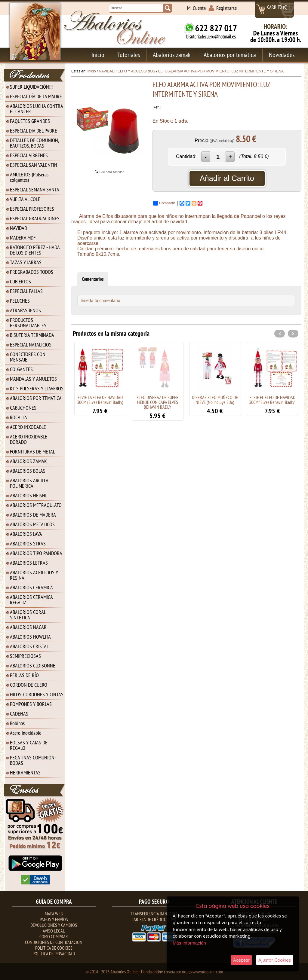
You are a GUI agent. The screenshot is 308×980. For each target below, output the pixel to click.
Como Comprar (54, 936)
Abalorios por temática (230, 55)
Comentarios (93, 279)
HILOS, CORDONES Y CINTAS (37, 694)
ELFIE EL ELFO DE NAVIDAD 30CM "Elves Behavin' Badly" (272, 400)
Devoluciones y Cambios (54, 925)
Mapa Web (54, 914)
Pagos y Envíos (54, 919)
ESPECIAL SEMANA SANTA (35, 189)
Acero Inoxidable (26, 733)
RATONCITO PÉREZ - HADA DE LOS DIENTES (35, 250)
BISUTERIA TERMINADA (32, 335)
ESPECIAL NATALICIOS (31, 345)
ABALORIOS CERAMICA (31, 587)
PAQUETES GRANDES (30, 121)
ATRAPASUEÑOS (25, 310)
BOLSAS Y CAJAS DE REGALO (29, 745)
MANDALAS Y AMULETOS (33, 379)
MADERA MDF (23, 238)
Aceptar (241, 960)
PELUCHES (20, 301)
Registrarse (226, 8)
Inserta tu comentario (100, 301)
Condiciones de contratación (54, 942)
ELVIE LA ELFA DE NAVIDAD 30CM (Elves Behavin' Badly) (100, 400)
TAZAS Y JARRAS (26, 262)
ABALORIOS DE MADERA (33, 515)
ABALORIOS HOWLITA (30, 637)
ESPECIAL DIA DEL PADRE (34, 131)
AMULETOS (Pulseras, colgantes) (30, 177)
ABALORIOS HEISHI (28, 495)
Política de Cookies (54, 948)
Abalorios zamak (172, 55)
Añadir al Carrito (227, 178)
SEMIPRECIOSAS (25, 656)
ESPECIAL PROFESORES (32, 209)
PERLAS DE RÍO (24, 675)
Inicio (98, 55)
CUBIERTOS (20, 281)
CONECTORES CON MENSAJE (28, 357)
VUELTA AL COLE (25, 199)
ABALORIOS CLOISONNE (33, 666)
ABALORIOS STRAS (28, 543)
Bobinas (17, 723)
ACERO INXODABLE (28, 427)
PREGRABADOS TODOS (32, 272)
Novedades (282, 55)
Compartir (164, 203)
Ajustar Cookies (275, 960)
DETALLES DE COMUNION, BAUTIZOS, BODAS (34, 143)
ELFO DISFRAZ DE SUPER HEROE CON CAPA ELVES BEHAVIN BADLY (158, 402)
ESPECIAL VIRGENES (29, 155)
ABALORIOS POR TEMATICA (36, 398)
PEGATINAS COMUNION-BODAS (33, 760)
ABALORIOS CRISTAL (29, 646)
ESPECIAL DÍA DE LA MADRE (36, 96)
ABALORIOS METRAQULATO (36, 505)
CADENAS (19, 714)
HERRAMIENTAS (25, 772)
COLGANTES (21, 369)
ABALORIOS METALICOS (32, 524)
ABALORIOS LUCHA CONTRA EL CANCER (37, 109)
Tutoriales (129, 55)
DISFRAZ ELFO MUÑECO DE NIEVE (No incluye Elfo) (215, 400)
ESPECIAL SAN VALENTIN (34, 165)
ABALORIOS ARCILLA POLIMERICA (29, 483)
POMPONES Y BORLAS (31, 704)
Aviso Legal (54, 931)
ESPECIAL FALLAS (26, 291)
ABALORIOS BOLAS (28, 471)
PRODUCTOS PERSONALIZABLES (28, 323)
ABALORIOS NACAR (28, 627)
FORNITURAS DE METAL (32, 452)
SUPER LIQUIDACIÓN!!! (31, 87)
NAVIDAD (18, 228)
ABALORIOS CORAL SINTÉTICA (28, 615)
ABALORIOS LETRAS (29, 563)
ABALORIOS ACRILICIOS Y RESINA (34, 575)
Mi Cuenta (196, 8)
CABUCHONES (23, 408)
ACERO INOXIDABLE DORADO (29, 439)
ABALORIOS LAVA (26, 534)
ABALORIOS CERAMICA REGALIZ (31, 600)
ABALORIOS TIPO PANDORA (36, 553)
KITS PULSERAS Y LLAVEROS (37, 388)
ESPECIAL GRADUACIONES (35, 218)
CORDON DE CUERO (29, 685)
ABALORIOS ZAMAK (28, 461)
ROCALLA (18, 417)
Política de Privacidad (54, 954)
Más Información (189, 943)
